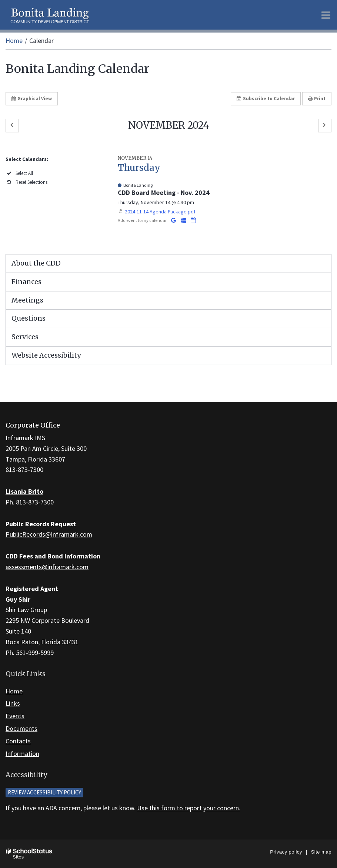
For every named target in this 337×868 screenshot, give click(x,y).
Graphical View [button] (32, 99)
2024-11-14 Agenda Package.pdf (160, 212)
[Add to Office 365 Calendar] (184, 220)
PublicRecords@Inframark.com (49, 534)
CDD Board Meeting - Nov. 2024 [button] (164, 192)
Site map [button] (321, 852)
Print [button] (317, 99)
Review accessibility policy (44, 792)
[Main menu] (326, 15)
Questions (29, 318)
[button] (12, 126)
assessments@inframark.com (47, 567)
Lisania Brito (24, 491)
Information (22, 754)
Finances (26, 282)
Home (14, 40)
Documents (21, 728)
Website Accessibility (46, 355)
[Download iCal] (193, 220)
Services (25, 337)
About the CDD (36, 263)
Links (13, 703)
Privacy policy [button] (286, 852)
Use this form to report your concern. (189, 808)
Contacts (18, 741)
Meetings (27, 300)
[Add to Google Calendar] (174, 220)
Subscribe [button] (266, 99)
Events (15, 716)
